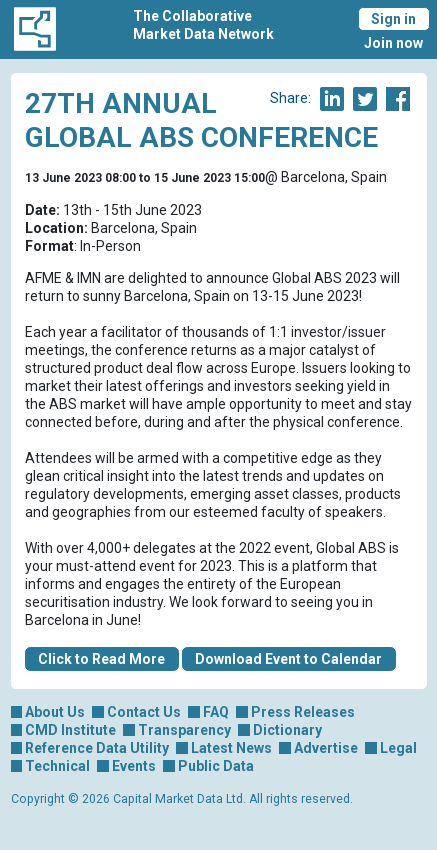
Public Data (216, 766)
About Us (55, 712)
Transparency (184, 730)
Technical (57, 766)
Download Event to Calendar (288, 659)
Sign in (393, 19)
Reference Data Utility (97, 748)
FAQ (216, 712)
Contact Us (144, 712)
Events (134, 766)
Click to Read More (101, 659)
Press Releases (303, 712)
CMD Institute (70, 730)
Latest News (231, 748)
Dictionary (287, 730)
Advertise (326, 748)
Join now (393, 43)
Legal (398, 748)
